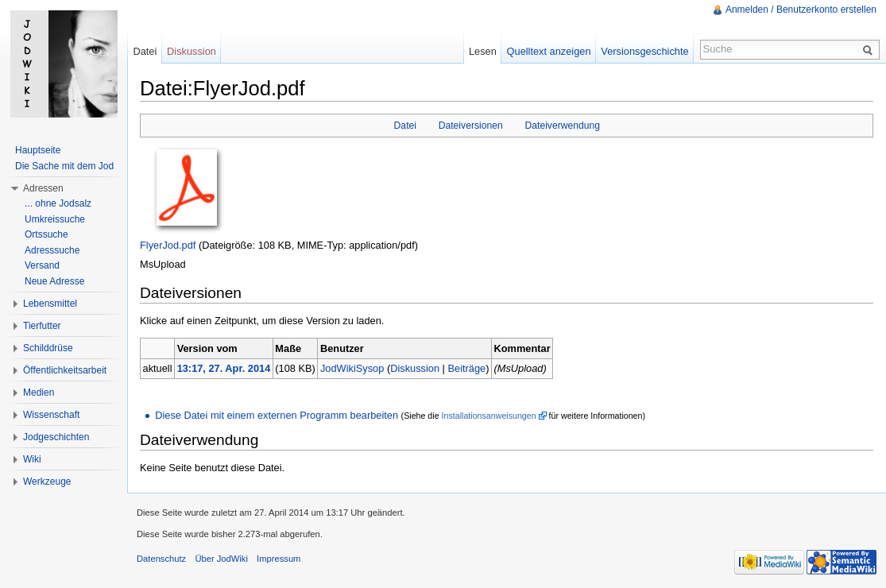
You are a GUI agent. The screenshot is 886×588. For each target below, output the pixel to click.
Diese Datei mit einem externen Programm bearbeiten (277, 415)
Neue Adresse (54, 281)
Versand (42, 265)
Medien (39, 393)
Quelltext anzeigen (549, 51)
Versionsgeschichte (644, 51)
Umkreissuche (55, 219)
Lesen (483, 51)
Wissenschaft (51, 415)
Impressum (279, 559)
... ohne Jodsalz (58, 203)
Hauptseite (38, 150)
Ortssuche (46, 234)
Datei (405, 126)
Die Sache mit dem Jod (64, 166)
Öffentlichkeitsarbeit (65, 370)
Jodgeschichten (56, 437)
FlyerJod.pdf (168, 245)
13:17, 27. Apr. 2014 (224, 368)
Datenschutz (161, 559)
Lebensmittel (50, 304)
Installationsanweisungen (489, 416)
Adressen (43, 188)
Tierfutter (42, 326)
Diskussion (415, 368)
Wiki (32, 459)
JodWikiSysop (352, 368)
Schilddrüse (48, 348)
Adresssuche (52, 250)
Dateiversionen (471, 126)
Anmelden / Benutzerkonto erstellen (801, 10)
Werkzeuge (47, 482)
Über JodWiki (221, 559)
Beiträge (466, 368)
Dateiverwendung (562, 126)
